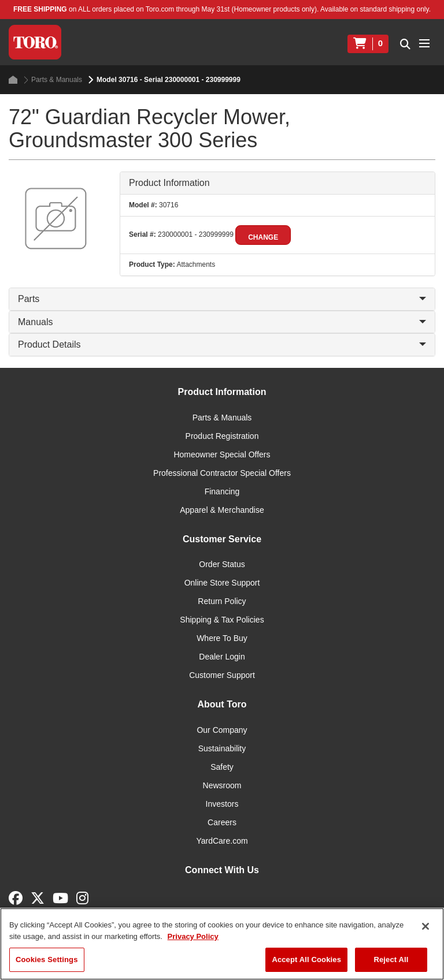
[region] (222, 944)
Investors (222, 804)
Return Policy (222, 601)
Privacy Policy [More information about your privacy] (193, 936)
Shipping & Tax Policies (222, 620)
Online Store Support (222, 583)
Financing (222, 491)
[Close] (425, 926)
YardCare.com (222, 841)
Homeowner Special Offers (222, 454)
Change (263, 237)
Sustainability (222, 748)
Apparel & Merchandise (222, 510)
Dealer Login (222, 657)
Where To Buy (222, 638)
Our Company (222, 730)
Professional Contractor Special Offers (222, 473)
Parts (222, 299)
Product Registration (222, 436)
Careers (222, 822)
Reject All (391, 959)
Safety (222, 767)
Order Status (222, 564)
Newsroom (222, 785)
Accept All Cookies (306, 959)
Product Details (222, 344)
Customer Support (222, 675)
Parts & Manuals (53, 80)
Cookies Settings (47, 959)
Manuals (222, 322)
